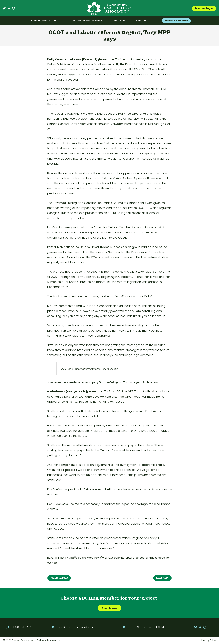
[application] (58, 21)
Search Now (109, 608)
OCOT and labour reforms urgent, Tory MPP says (89, 369)
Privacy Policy (209, 640)
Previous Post (59, 578)
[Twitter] (4, 8)
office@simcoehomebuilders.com (76, 627)
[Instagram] (14, 8)
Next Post (162, 578)
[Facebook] (9, 8)
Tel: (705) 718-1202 (21, 627)
